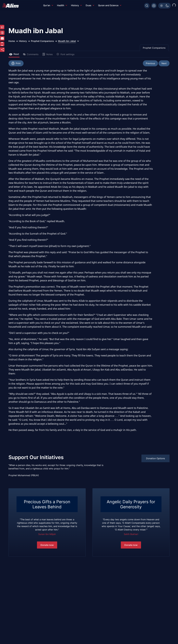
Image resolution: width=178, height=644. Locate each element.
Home (12, 41)
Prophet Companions (154, 48)
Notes (47, 54)
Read (14, 54)
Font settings (65, 54)
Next (164, 63)
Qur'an (48, 5)
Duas (90, 5)
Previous (150, 63)
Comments (31, 54)
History (76, 5)
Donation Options (155, 458)
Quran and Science (110, 5)
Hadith (62, 5)
